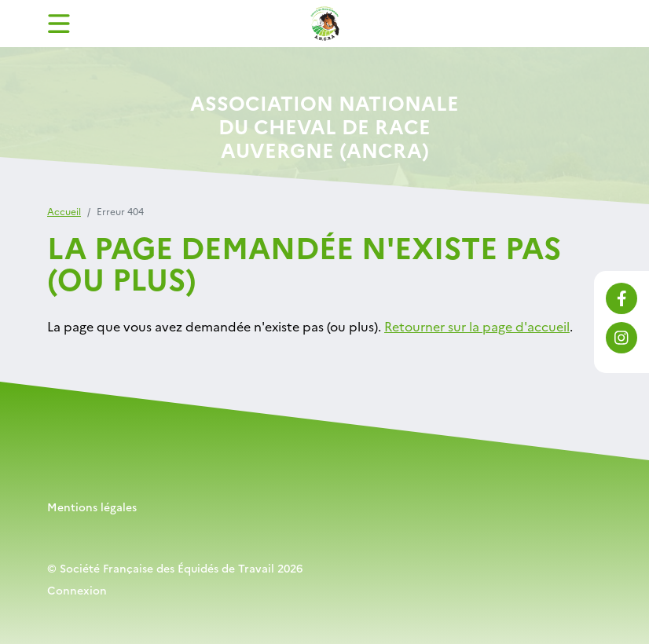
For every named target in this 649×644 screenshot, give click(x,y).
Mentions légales (92, 507)
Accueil (64, 211)
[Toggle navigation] (59, 24)
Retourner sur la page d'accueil (477, 326)
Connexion (77, 590)
